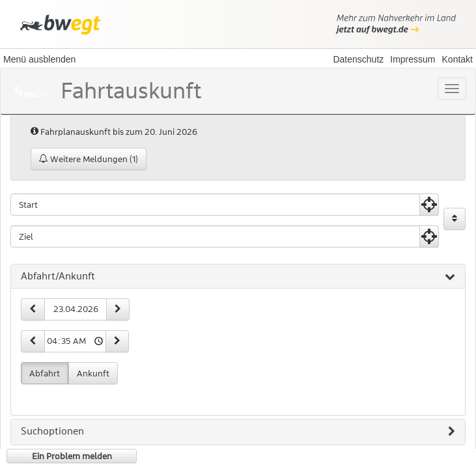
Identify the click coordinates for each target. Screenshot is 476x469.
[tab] (238, 277)
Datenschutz (358, 59)
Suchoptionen (238, 432)
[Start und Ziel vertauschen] (455, 219)
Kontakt (457, 59)
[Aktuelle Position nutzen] (429, 205)
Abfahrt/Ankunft (238, 277)
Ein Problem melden (72, 456)
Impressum (413, 59)
